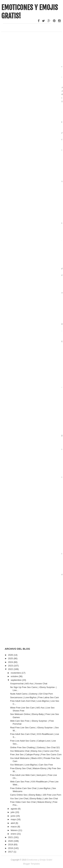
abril (13, 823)
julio (13, 812)
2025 (11, 658)
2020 (11, 841)
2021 (11, 837)
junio (13, 816)
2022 (11, 669)
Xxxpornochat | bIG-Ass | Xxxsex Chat (29, 684)
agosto (14, 809)
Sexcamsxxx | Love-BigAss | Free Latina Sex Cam (34, 697)
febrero (15, 830)
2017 (11, 852)
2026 (11, 655)
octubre (15, 676)
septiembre (16, 680)
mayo (14, 819)
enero (14, 834)
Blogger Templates (32, 864)
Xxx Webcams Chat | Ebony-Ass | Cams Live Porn (34, 751)
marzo (14, 827)
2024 (11, 662)
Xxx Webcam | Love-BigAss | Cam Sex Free (31, 765)
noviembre (16, 673)
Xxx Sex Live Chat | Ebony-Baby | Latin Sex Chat (34, 798)
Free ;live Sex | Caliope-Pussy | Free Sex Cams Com (36, 754)
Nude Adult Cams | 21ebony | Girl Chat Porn (32, 694)
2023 (11, 666)
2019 (11, 844)
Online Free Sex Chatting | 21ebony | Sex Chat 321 (35, 747)
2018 (11, 848)
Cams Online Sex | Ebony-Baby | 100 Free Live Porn (36, 795)
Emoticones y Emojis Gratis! (40, 860)
